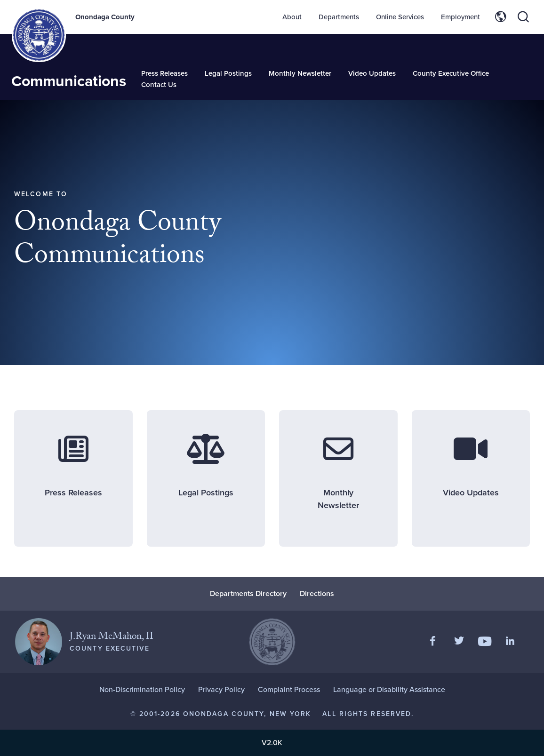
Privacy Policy (221, 689)
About (292, 17)
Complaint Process (289, 689)
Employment (460, 17)
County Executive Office (451, 73)
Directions (317, 593)
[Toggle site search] (523, 17)
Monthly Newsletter (300, 73)
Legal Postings (228, 73)
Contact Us (159, 85)
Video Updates (372, 73)
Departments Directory (248, 593)
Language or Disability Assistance (389, 689)
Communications (69, 81)
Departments (339, 17)
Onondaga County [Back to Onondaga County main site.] (105, 17)
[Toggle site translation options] (501, 17)
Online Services (400, 17)
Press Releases (164, 73)
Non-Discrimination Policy (142, 689)
